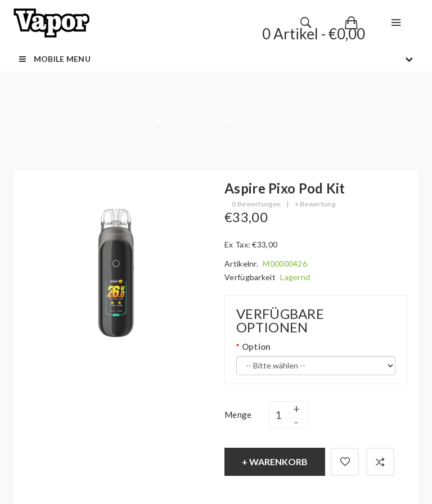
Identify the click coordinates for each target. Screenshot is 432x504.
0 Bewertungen (256, 204)
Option (256, 346)
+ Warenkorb (275, 462)
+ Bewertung (315, 204)
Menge (238, 415)
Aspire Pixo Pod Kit (231, 120)
